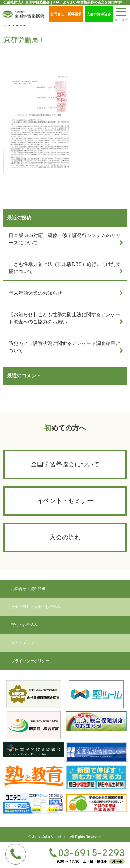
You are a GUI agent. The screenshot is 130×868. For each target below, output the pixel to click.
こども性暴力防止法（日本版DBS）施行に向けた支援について (65, 268)
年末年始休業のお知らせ (35, 293)
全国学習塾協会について (65, 464)
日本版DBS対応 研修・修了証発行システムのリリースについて (65, 239)
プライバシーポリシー (30, 661)
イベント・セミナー (65, 501)
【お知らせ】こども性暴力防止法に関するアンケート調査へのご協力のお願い (64, 318)
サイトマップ (23, 643)
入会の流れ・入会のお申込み (36, 607)
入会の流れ (65, 537)
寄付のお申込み (24, 625)
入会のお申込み (99, 14)
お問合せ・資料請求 (66, 14)
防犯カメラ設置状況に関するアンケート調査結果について (64, 347)
